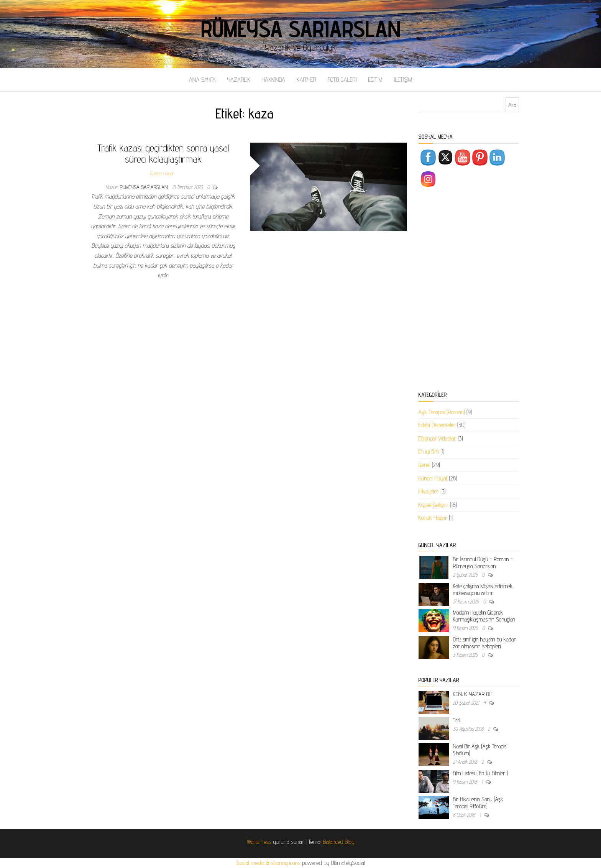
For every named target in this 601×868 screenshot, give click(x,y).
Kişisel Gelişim (434, 505)
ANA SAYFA (202, 80)
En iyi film (429, 451)
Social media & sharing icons (269, 863)
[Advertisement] (469, 291)
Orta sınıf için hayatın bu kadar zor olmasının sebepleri (484, 643)
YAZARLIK (239, 80)
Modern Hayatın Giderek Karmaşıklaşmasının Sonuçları (484, 616)
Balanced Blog (338, 842)
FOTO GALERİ (342, 80)
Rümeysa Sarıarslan (301, 29)
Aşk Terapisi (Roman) (442, 412)
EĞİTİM (375, 80)
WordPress (259, 842)
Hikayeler (429, 491)
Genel (424, 465)
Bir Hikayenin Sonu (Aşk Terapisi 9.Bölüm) (478, 803)
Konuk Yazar (433, 518)
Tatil (457, 720)
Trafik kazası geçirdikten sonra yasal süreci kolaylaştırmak (163, 153)
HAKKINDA (273, 80)
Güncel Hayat (162, 173)
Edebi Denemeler (437, 425)
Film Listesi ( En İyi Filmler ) (480, 773)
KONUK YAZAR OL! (473, 694)
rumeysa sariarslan (145, 187)
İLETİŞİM (403, 80)
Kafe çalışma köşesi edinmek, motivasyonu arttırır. (483, 589)
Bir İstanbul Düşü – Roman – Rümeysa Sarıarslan (483, 563)
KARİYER (306, 80)
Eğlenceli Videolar (437, 438)
